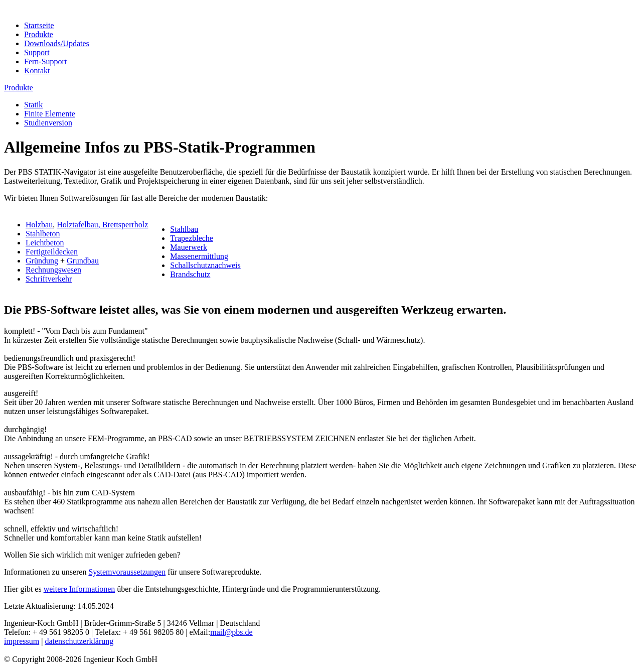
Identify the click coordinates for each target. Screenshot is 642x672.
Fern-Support (45, 61)
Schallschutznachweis (205, 265)
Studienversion (48, 123)
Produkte (39, 34)
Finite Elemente (50, 114)
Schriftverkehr (49, 279)
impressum (22, 641)
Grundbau (83, 261)
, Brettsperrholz (123, 225)
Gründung (42, 261)
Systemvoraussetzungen (127, 572)
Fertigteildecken (52, 252)
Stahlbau (184, 229)
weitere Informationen (79, 589)
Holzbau (39, 225)
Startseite (39, 25)
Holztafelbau (77, 225)
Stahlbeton (43, 234)
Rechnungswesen (53, 270)
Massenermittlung (199, 256)
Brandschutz (190, 274)
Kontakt (37, 71)
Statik (33, 105)
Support (37, 52)
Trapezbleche (192, 238)
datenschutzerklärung (79, 641)
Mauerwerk (189, 247)
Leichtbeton (45, 243)
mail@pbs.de (231, 632)
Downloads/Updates (57, 43)
